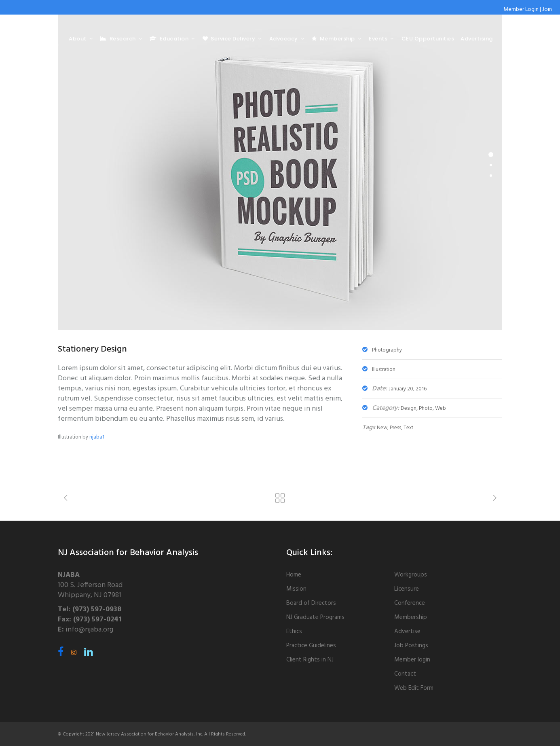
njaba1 (97, 437)
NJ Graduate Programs (315, 617)
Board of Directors (311, 603)
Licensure (407, 589)
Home (294, 575)
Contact (405, 674)
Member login (412, 660)
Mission (296, 589)
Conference (410, 603)
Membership (411, 617)
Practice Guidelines (311, 646)
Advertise (407, 632)
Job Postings (411, 646)
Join (547, 10)
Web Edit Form (414, 688)
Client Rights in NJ (310, 660)
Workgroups (411, 575)
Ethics (294, 632)
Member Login (521, 10)
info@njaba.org (89, 630)
